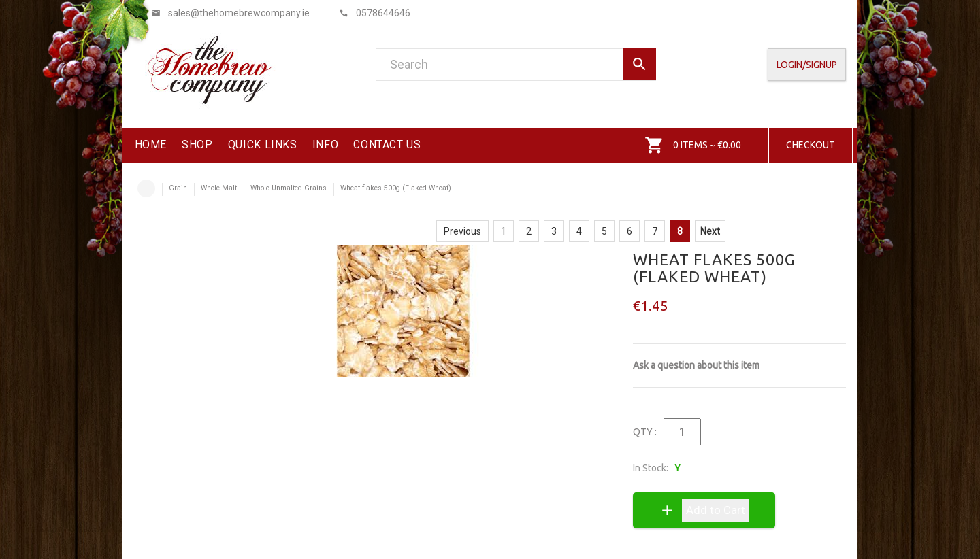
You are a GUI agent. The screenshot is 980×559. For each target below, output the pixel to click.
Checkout (811, 145)
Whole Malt (219, 188)
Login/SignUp (807, 65)
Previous (462, 231)
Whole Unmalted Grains (289, 188)
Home (146, 188)
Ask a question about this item (696, 365)
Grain (178, 188)
